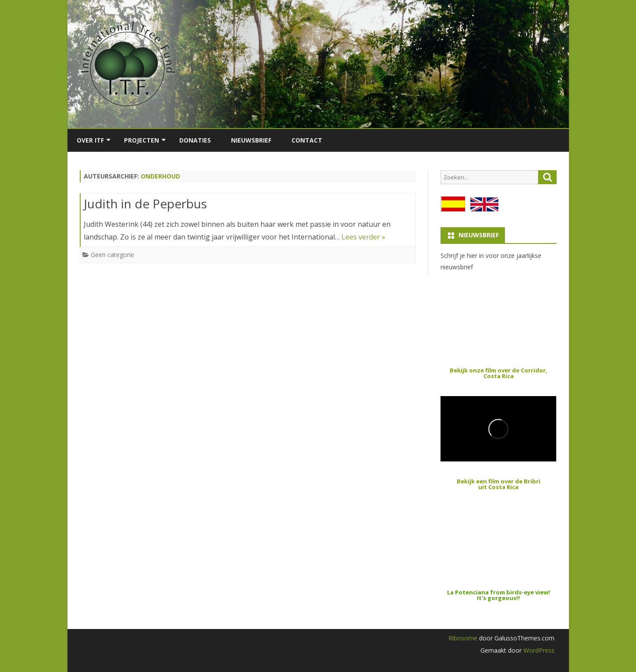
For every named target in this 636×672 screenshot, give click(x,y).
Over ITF (90, 140)
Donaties (195, 140)
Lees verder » (363, 237)
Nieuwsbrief (251, 140)
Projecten (142, 140)
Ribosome (463, 638)
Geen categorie (112, 255)
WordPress (538, 650)
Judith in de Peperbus (145, 204)
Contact (307, 140)
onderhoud (160, 176)
